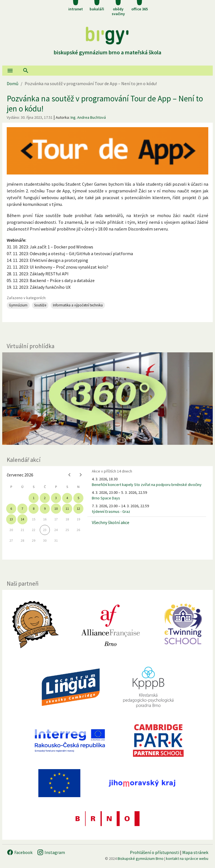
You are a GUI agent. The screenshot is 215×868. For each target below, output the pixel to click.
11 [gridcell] (67, 509)
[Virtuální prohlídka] (107, 399)
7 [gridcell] (22, 509)
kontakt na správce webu (187, 858)
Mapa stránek (195, 852)
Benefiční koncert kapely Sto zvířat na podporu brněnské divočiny (147, 485)
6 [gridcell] (11, 509)
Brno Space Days (106, 498)
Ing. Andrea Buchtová (88, 117)
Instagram (51, 852)
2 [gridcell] (45, 498)
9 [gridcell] (45, 509)
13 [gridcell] (11, 519)
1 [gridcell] (34, 498)
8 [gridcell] (34, 509)
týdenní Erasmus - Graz (111, 511)
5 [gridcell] (78, 498)
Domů (13, 83)
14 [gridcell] (22, 519)
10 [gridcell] (56, 509)
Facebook (20, 852)
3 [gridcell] (56, 498)
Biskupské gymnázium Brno (141, 858)
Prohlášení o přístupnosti (155, 852)
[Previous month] (69, 475)
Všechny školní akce (111, 522)
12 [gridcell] (78, 509)
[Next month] (81, 475)
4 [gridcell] (67, 498)
